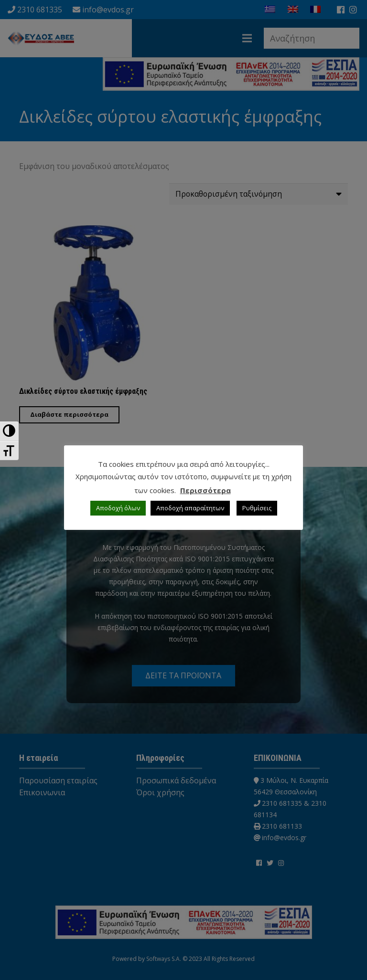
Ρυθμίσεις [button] (257, 508)
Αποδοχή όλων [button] (118, 508)
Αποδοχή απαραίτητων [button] (190, 508)
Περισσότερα (205, 490)
